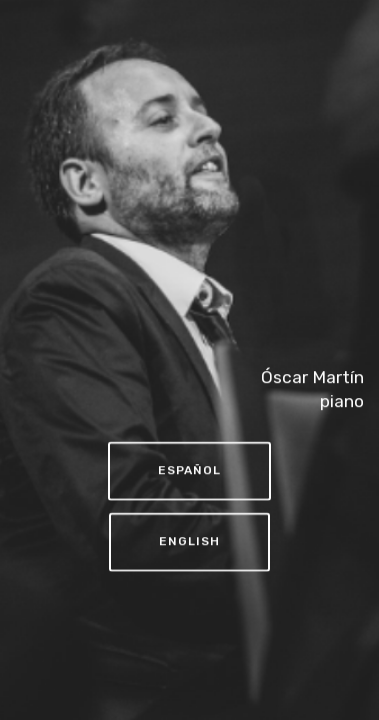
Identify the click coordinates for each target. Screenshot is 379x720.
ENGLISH (189, 543)
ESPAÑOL (189, 472)
